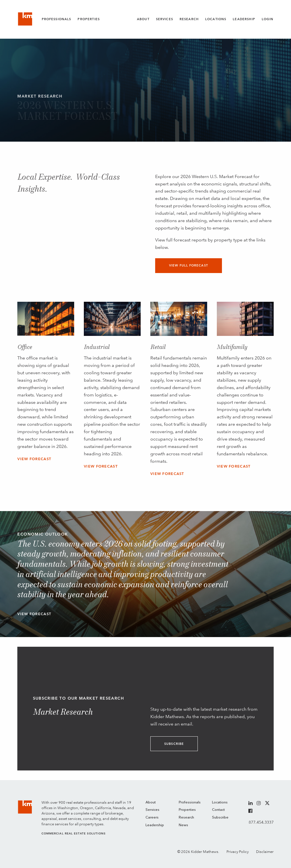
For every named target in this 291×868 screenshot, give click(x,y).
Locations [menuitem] (220, 802)
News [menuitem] (183, 825)
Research (189, 19)
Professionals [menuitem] (190, 802)
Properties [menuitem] (187, 810)
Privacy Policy (238, 852)
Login (268, 19)
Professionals (57, 19)
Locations (216, 19)
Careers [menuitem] (152, 818)
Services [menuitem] (152, 810)
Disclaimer (265, 852)
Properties (89, 19)
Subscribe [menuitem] (220, 818)
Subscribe (174, 744)
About (143, 19)
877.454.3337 (261, 822)
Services (165, 19)
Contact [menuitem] (218, 810)
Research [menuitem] (186, 818)
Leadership (244, 19)
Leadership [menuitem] (155, 825)
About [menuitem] (151, 802)
